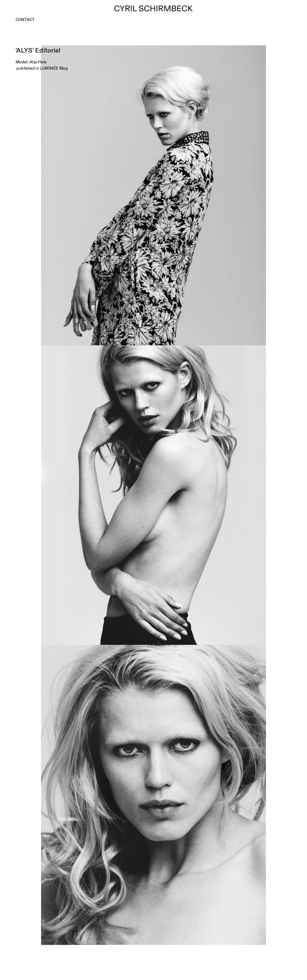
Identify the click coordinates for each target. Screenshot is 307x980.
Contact (25, 20)
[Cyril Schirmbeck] (153, 8)
